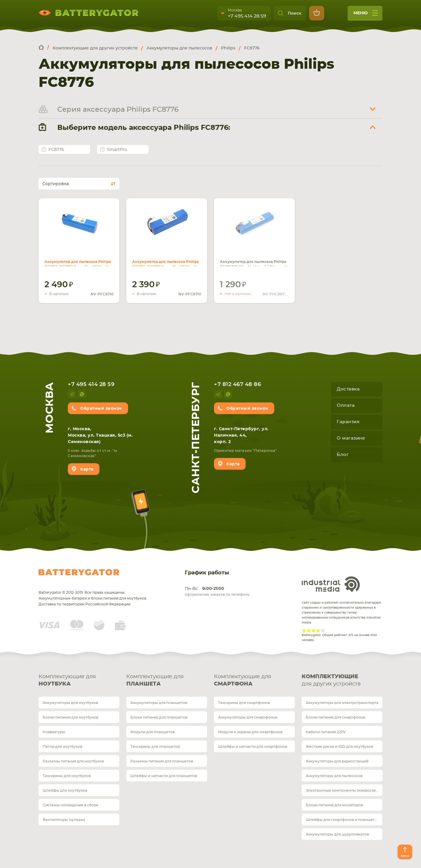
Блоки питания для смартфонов (335, 717)
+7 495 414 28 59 (247, 16)
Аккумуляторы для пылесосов (334, 776)
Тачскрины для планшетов (155, 747)
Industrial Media (331, 584)
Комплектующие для (79, 681)
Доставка (348, 389)
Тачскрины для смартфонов (244, 703)
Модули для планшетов (152, 732)
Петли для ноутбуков (62, 747)
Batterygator (79, 572)
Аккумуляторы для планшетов (159, 703)
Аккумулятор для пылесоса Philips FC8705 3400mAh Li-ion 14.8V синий (251, 259)
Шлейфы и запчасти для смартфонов (253, 747)
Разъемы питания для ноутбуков (73, 761)
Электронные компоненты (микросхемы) (344, 790)
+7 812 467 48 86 (237, 385)
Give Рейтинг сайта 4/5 (318, 631)
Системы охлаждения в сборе (71, 805)
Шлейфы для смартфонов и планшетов (342, 820)
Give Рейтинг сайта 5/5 (323, 631)
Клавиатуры (54, 732)
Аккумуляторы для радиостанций (337, 761)
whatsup (82, 394)
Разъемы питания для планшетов (162, 761)
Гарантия (348, 422)
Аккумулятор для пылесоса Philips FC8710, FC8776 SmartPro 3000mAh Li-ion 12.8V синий (166, 259)
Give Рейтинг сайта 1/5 (304, 631)
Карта (87, 469)
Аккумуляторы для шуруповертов (337, 834)
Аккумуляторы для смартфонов (248, 717)
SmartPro (117, 150)
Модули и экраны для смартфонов (250, 732)
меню (366, 15)
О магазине (351, 438)
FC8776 (56, 150)
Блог (343, 455)
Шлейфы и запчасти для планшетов (164, 776)
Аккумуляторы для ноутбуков (70, 703)
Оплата (346, 405)
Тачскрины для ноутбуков (67, 776)
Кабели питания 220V (326, 732)
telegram (72, 394)
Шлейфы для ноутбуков (65, 790)
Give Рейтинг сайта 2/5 (309, 631)
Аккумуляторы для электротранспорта (342, 703)
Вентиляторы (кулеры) (64, 820)
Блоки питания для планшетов (159, 717)
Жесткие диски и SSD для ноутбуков (339, 747)
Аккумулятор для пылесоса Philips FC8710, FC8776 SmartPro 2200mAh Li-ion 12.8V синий (78, 259)
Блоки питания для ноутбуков (70, 717)
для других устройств (342, 680)
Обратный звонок (101, 409)
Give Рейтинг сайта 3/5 (313, 631)
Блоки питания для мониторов (334, 805)
